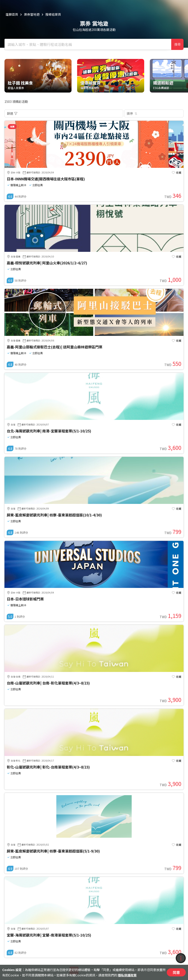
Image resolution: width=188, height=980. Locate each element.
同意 (176, 972)
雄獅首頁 (12, 14)
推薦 (12, 126)
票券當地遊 (32, 14)
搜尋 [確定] (177, 44)
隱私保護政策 (127, 975)
